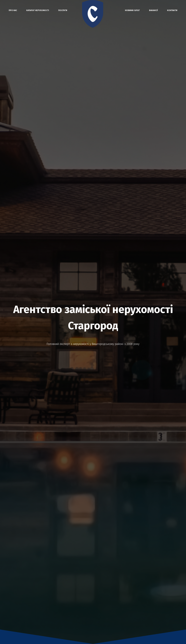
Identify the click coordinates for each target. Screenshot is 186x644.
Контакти (172, 10)
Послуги (63, 10)
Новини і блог (132, 10)
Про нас (13, 10)
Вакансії (153, 10)
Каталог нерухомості (38, 10)
